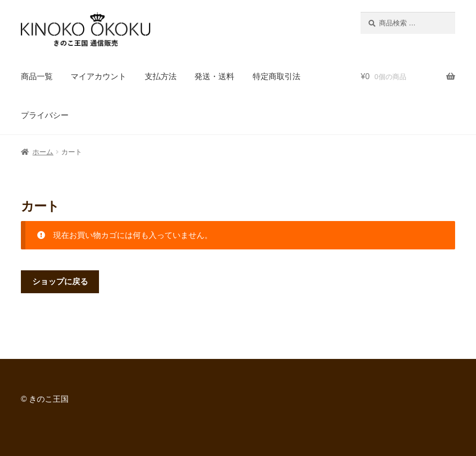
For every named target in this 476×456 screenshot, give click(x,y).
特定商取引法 (277, 76)
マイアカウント (98, 76)
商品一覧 (37, 76)
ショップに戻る (60, 282)
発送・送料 (214, 76)
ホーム (43, 152)
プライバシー (45, 115)
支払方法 (161, 76)
